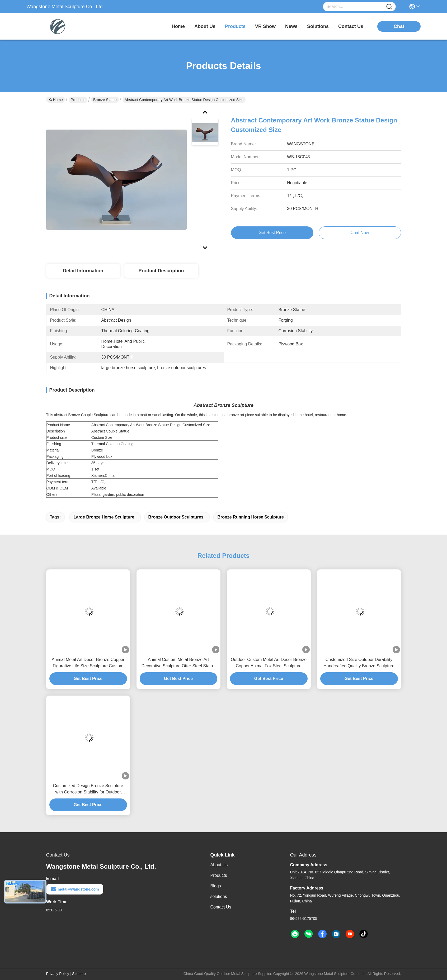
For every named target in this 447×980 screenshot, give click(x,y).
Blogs (216, 886)
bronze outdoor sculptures (176, 517)
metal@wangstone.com (75, 889)
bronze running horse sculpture (251, 517)
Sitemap (79, 974)
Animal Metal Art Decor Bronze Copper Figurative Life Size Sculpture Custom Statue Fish (88, 663)
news (291, 26)
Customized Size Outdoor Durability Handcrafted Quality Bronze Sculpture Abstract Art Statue (359, 663)
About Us (219, 865)
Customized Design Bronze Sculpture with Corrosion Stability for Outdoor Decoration (88, 789)
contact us (351, 26)
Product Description (161, 271)
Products (78, 100)
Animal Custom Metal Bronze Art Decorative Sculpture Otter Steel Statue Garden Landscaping (178, 663)
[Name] (389, 7)
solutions (318, 26)
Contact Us (221, 907)
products (235, 26)
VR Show (265, 26)
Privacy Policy (58, 974)
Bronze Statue (105, 100)
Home (178, 26)
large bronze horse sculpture (104, 517)
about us (205, 26)
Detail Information (83, 271)
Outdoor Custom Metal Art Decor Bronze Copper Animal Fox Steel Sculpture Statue (269, 663)
